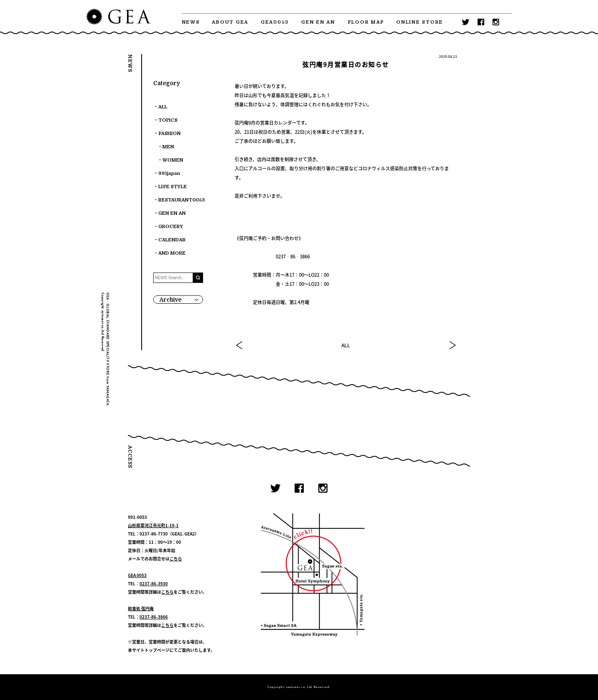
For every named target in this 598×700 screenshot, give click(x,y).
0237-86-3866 (154, 617)
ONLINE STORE (420, 22)
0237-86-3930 (154, 583)
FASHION (169, 134)
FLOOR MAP (366, 22)
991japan (169, 173)
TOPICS (168, 120)
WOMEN (173, 160)
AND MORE (172, 253)
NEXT (452, 345)
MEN (168, 147)
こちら (176, 559)
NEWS (191, 22)
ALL (346, 345)
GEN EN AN (318, 22)
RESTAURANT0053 (181, 200)
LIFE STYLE (173, 187)
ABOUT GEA (230, 22)
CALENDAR (172, 240)
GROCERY (171, 227)
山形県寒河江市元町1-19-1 (153, 525)
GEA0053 (275, 22)
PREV (240, 345)
